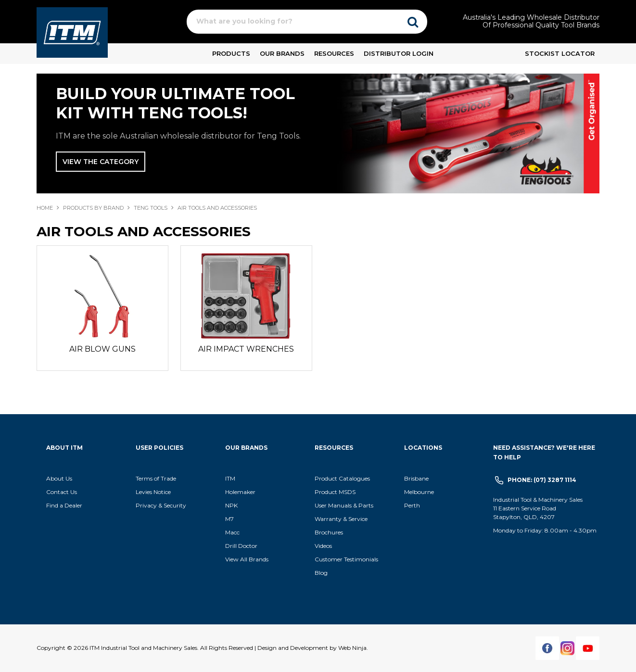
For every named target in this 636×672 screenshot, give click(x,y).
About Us (59, 478)
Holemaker (240, 492)
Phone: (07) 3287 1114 (542, 480)
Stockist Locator (560, 53)
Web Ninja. (353, 648)
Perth (412, 505)
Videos (323, 546)
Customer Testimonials (346, 559)
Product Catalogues (342, 478)
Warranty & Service (341, 519)
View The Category (101, 162)
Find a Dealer (64, 505)
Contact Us (62, 492)
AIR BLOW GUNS (102, 349)
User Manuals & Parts (344, 505)
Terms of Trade (156, 478)
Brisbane (416, 478)
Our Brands (282, 53)
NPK (231, 505)
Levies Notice (153, 492)
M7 (229, 519)
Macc (232, 532)
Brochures (329, 532)
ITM (230, 478)
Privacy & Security (162, 505)
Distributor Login (399, 53)
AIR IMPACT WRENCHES (246, 349)
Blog (321, 573)
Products (231, 53)
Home (45, 208)
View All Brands (247, 559)
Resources (334, 53)
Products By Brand (93, 208)
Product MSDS (335, 492)
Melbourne (419, 492)
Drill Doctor (241, 546)
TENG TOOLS (151, 208)
